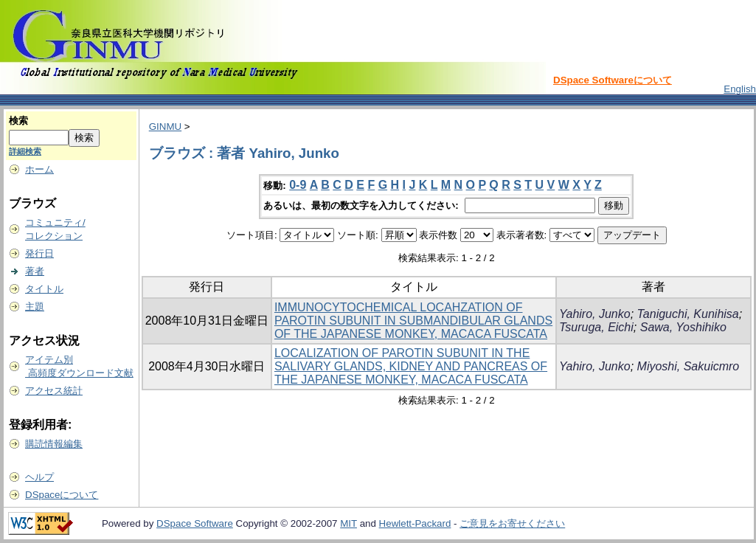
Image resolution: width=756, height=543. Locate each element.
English (740, 89)
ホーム (39, 169)
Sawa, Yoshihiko (683, 327)
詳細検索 (25, 151)
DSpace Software (195, 523)
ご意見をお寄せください (512, 523)
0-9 (298, 185)
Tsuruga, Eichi (596, 327)
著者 (35, 271)
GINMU (165, 127)
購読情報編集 (54, 444)
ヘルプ (39, 477)
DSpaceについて (62, 495)
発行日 (39, 253)
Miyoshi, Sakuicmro (689, 366)
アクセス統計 (54, 391)
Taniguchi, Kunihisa (688, 314)
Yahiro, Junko (595, 314)
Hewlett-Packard (415, 523)
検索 (18, 121)
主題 (35, 307)
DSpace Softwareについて (613, 80)
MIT (348, 523)
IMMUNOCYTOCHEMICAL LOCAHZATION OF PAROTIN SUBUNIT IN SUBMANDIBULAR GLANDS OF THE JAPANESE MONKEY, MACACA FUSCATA (413, 321)
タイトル (44, 289)
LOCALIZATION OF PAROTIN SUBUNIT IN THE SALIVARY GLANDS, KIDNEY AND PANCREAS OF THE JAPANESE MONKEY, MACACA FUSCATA (411, 366)
